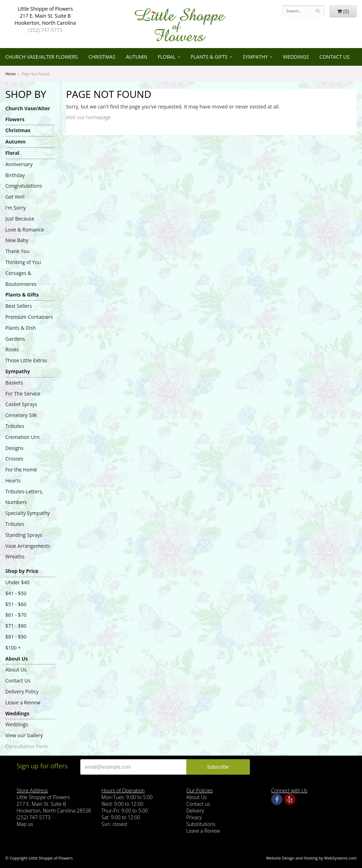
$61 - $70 (16, 615)
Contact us (198, 804)
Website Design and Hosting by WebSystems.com (311, 858)
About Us (17, 659)
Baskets (14, 383)
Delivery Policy (22, 691)
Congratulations (24, 186)
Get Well (15, 197)
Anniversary (19, 164)
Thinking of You (23, 262)
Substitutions (201, 824)
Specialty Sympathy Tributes (28, 518)
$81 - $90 (16, 637)
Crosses (14, 459)
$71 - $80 (16, 626)
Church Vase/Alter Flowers (42, 57)
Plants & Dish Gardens (21, 333)
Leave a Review (23, 702)
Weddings (296, 57)
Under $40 (17, 582)
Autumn (136, 57)
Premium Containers (29, 317)
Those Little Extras (26, 360)
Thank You (17, 251)
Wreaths (15, 556)
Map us (25, 824)
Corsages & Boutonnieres (21, 278)
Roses (12, 349)
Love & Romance (25, 230)
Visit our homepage (89, 117)
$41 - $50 (16, 593)
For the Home (21, 470)
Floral (167, 57)
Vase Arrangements (28, 546)
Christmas (102, 57)
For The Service (23, 394)
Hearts (13, 480)
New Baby (17, 240)
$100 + (13, 648)
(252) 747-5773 (45, 30)
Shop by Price (22, 571)
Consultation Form (27, 746)
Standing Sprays (24, 535)
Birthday (15, 175)
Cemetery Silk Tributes (21, 421)
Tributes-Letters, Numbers (24, 497)
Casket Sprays (21, 404)
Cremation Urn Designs (22, 442)
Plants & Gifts (209, 57)
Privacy (194, 817)
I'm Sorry (16, 208)
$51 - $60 (16, 604)
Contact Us (335, 57)
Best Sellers (19, 306)
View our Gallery (24, 735)
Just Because (20, 219)
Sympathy (255, 57)
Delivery (195, 811)
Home (10, 74)
